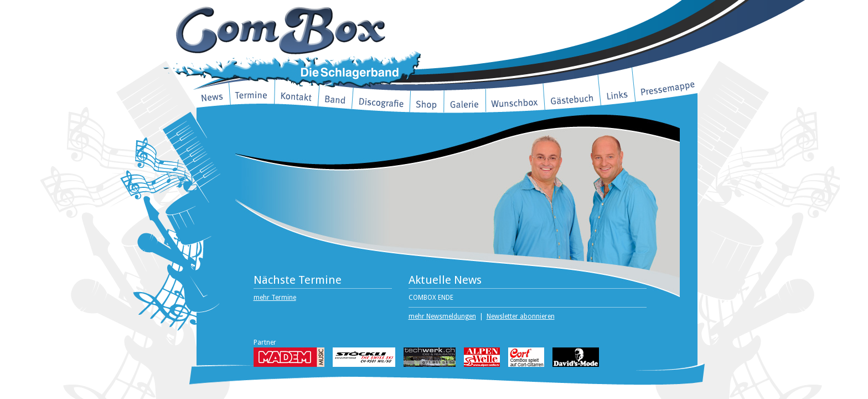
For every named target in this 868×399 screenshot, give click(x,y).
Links (617, 90)
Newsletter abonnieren (521, 316)
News (213, 95)
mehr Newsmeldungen (442, 316)
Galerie (465, 104)
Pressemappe (666, 84)
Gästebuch (572, 96)
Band (335, 98)
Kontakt (297, 95)
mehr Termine (275, 298)
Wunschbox (515, 103)
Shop (427, 104)
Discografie (381, 101)
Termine (252, 95)
